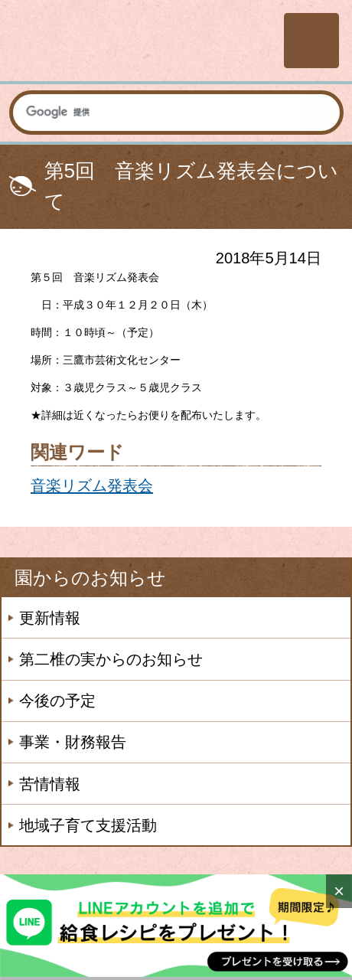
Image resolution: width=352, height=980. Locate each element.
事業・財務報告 (73, 742)
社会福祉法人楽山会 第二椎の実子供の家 (140, 40)
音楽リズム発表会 (92, 485)
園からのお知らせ (90, 578)
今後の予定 (57, 701)
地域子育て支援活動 (88, 825)
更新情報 (50, 618)
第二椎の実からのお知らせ (111, 659)
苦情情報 (50, 784)
